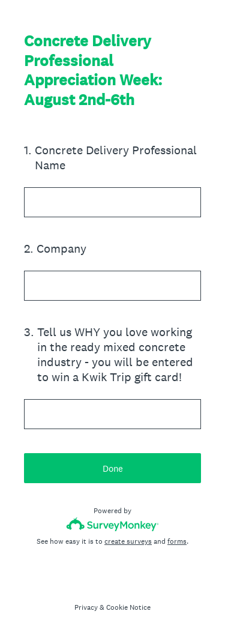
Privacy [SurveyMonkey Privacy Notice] (86, 607)
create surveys (128, 541)
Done (113, 468)
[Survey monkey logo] (112, 524)
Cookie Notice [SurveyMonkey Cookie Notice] (128, 607)
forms (177, 541)
